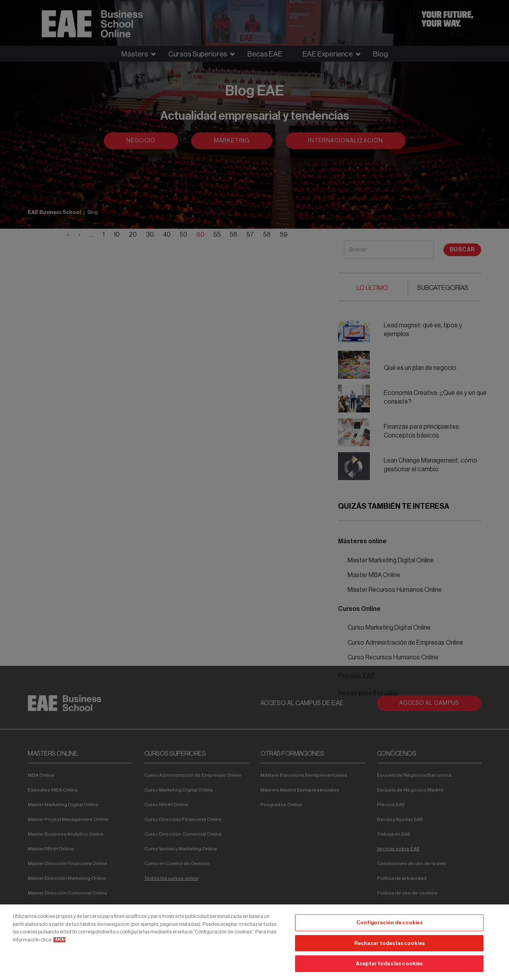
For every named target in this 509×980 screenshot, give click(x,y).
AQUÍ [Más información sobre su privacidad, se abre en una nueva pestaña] (59, 940)
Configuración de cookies (390, 923)
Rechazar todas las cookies (390, 943)
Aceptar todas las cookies (389, 963)
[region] (254, 942)
